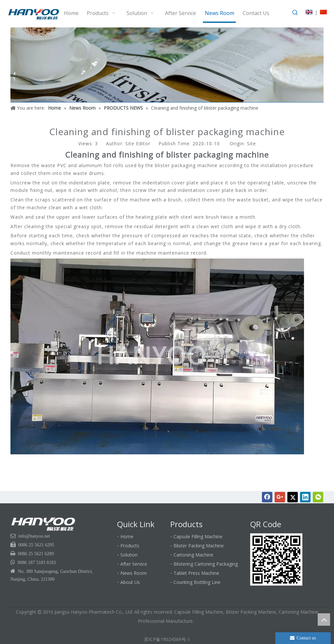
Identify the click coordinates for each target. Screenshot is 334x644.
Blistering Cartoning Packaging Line (211, 564)
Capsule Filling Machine (198, 536)
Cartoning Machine (193, 555)
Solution (129, 555)
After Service (134, 564)
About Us (130, 582)
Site (251, 143)
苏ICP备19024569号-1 (167, 639)
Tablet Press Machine (196, 573)
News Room (134, 573)
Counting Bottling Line (197, 582)
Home (127, 536)
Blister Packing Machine (199, 546)
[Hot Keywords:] (295, 13)
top (324, 620)
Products (130, 546)
